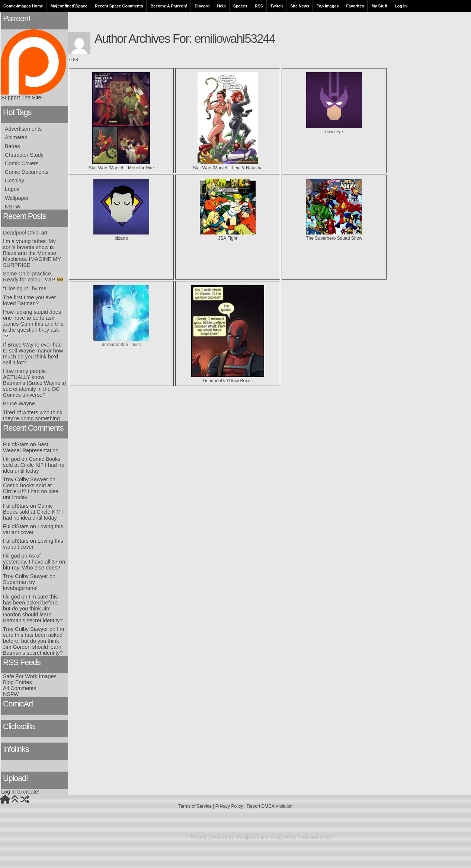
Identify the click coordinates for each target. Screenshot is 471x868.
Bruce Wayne (19, 403)
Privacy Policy (229, 806)
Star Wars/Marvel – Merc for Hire (121, 165)
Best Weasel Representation (31, 447)
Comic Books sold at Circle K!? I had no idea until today (34, 465)
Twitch (277, 6)
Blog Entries (17, 682)
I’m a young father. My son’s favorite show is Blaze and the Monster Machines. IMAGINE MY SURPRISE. (32, 253)
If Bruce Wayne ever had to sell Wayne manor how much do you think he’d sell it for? (33, 354)
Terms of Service (195, 806)
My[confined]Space (69, 6)
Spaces (240, 6)
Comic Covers (22, 163)
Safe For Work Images (30, 676)
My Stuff (379, 6)
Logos (12, 189)
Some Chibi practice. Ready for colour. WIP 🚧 (33, 277)
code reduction (314, 837)
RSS (259, 6)
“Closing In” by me (25, 288)
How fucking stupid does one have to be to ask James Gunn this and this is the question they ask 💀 (33, 324)
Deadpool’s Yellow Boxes (228, 378)
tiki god (12, 459)
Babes (12, 146)
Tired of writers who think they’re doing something (33, 415)
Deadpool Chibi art (25, 233)
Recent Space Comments (119, 6)
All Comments (20, 688)
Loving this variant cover (33, 529)
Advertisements (23, 129)
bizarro (121, 236)
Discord (202, 6)
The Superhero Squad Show (334, 236)
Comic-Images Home (23, 6)
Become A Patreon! (169, 6)
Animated (16, 137)
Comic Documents (27, 172)
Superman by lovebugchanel (20, 585)
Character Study (24, 155)
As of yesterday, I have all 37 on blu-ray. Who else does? (34, 562)
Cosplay (15, 181)
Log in (401, 6)
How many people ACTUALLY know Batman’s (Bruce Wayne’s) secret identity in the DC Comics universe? (34, 383)
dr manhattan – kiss (121, 342)
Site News (300, 6)
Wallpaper (17, 198)
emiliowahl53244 (235, 39)
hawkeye (334, 129)
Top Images (328, 6)
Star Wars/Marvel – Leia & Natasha (228, 165)
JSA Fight (228, 236)
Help (221, 6)
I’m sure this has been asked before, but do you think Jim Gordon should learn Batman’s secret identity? (33, 609)
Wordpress (247, 837)
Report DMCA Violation (270, 806)
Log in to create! (20, 792)
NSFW (13, 207)
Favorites (355, 6)
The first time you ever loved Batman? (29, 300)
